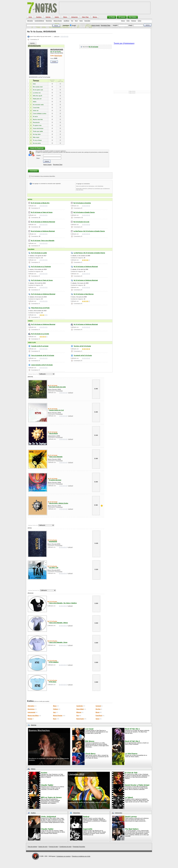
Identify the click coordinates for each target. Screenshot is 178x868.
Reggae (30, 719)
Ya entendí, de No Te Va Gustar (83, 355)
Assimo (44, 773)
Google (74, 26)
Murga (98, 712)
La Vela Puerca (131, 754)
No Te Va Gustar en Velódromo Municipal (43, 222)
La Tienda (112, 17)
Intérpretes (75, 17)
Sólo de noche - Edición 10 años (59, 503)
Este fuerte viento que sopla (57, 387)
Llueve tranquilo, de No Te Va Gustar (42, 365)
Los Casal (89, 729)
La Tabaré (129, 797)
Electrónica (49, 21)
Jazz (54, 712)
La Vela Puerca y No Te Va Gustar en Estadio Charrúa (89, 231)
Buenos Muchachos (39, 730)
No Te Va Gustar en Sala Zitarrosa (84, 294)
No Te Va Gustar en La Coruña (40, 334)
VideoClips (77, 813)
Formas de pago (53, 847)
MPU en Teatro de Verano (51, 797)
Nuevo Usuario (96, 25)
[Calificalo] (70, 393)
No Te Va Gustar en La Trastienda (41, 267)
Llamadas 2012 (76, 774)
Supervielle (88, 829)
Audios (57, 17)
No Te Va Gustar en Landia (39, 253)
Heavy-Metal (80, 709)
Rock (76, 21)
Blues (55, 706)
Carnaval (98, 706)
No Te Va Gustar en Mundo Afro (40, 203)
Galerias (34, 725)
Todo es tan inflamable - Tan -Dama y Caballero (63, 603)
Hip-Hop (98, 709)
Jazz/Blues (66, 21)
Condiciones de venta (65, 847)
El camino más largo (55, 480)
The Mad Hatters (132, 829)
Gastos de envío (43, 847)
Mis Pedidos (133, 17)
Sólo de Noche (53, 433)
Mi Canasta (122, 17)
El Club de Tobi (131, 773)
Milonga (79, 712)
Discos (123, 21)
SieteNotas (66, 26)
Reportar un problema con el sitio (81, 856)
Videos (65, 17)
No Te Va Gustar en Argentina (82, 203)
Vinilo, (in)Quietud (48, 817)
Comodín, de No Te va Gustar (40, 346)
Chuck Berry (90, 754)
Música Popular (58, 21)
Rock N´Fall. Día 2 (132, 741)
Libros (140, 21)
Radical (86, 817)
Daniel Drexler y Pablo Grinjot (137, 785)
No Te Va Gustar (94, 47)
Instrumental (31, 712)
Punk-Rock (99, 716)
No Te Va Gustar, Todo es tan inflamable (43, 241)
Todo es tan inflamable (56, 457)
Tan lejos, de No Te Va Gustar (82, 346)
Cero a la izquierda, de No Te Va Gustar (43, 355)
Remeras (134, 21)
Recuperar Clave (106, 25)
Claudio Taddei (47, 785)
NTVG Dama (53, 682)
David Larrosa (131, 817)
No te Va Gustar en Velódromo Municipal (43, 231)
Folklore (56, 709)
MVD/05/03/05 (53, 542)
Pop (72, 21)
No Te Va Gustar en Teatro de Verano (42, 212)
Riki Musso (90, 741)
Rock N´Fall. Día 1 (132, 729)
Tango (81, 21)
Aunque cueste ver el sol (56, 410)
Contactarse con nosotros (64, 856)
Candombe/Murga (39, 21)
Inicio (30, 17)
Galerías (48, 17)
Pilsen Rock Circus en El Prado (40, 308)
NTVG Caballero (54, 662)
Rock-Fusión (58, 56)
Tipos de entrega (32, 847)
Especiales (87, 21)
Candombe (80, 706)
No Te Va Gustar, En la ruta (81, 222)
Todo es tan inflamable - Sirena (58, 642)
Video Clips (85, 17)
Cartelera (39, 17)
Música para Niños (33, 716)
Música (95, 17)
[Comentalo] (60, 391)
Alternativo (30, 21)
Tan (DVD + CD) (54, 568)
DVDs (128, 21)
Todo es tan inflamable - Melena (58, 623)
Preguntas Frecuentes (79, 847)
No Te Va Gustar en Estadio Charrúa (84, 212)
